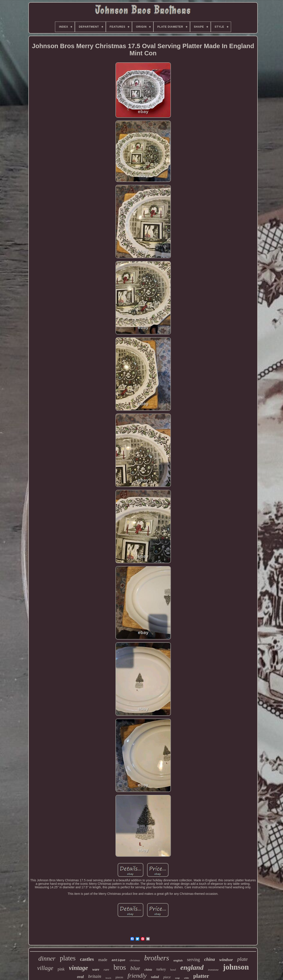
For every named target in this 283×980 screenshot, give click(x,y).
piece (167, 977)
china (210, 959)
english (178, 961)
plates (68, 958)
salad (155, 977)
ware (96, 969)
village (45, 968)
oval (80, 977)
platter (201, 976)
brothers (157, 958)
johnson (236, 967)
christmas (135, 960)
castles (87, 959)
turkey (161, 969)
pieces (119, 977)
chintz (148, 970)
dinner (47, 958)
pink (61, 969)
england (192, 967)
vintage (78, 968)
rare (106, 970)
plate (242, 959)
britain (95, 976)
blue (135, 968)
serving (193, 960)
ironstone (213, 970)
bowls (108, 978)
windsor (226, 960)
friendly (137, 976)
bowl (173, 970)
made (103, 960)
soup (177, 978)
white (187, 978)
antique (118, 960)
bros (120, 967)
